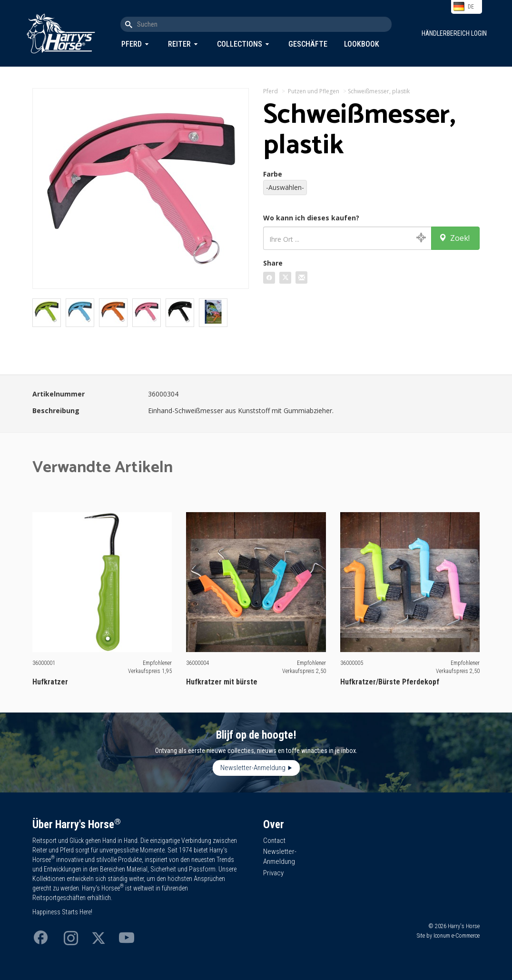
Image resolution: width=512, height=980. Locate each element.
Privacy (273, 873)
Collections (240, 44)
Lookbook (362, 44)
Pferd (132, 44)
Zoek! (454, 238)
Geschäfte (308, 44)
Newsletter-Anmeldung (253, 768)
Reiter (179, 44)
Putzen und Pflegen (314, 91)
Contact (274, 841)
